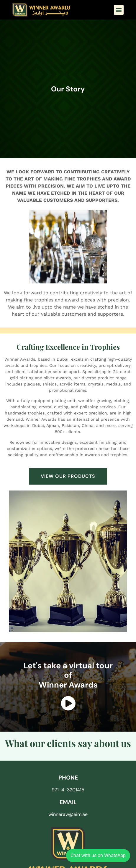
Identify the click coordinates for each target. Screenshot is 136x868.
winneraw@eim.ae (68, 814)
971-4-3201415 (68, 790)
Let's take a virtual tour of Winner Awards (68, 675)
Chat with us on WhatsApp (98, 855)
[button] (119, 10)
